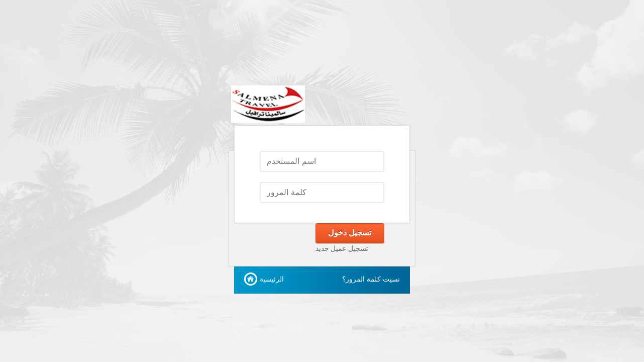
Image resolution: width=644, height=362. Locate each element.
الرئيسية (272, 279)
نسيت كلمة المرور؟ (371, 279)
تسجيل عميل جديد (342, 248)
